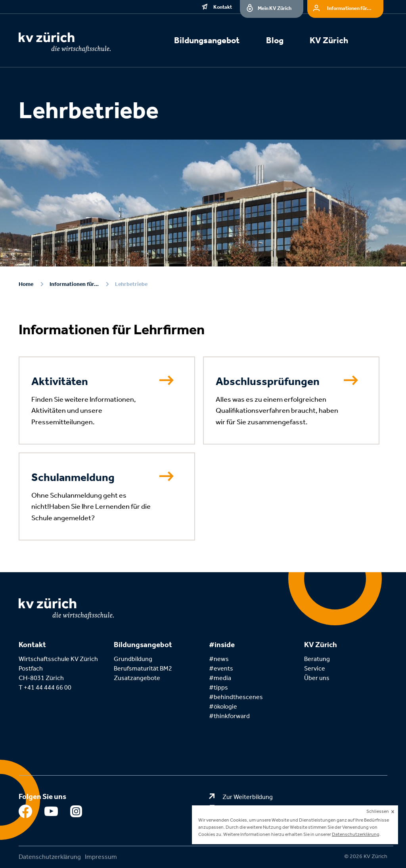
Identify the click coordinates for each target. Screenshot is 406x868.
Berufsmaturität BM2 (144, 668)
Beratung (317, 659)
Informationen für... (349, 8)
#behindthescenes (236, 697)
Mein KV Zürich (275, 8)
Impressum (101, 857)
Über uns (317, 678)
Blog (275, 40)
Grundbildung (133, 659)
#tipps (218, 687)
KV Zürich (329, 40)
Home (26, 284)
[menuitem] (216, 42)
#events (221, 668)
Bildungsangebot (207, 40)
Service (315, 668)
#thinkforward (229, 716)
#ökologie (223, 706)
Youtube (51, 813)
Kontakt (223, 7)
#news (219, 659)
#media (220, 678)
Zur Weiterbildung (248, 797)
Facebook (26, 813)
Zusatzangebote (137, 678)
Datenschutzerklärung (50, 857)
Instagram (77, 813)
